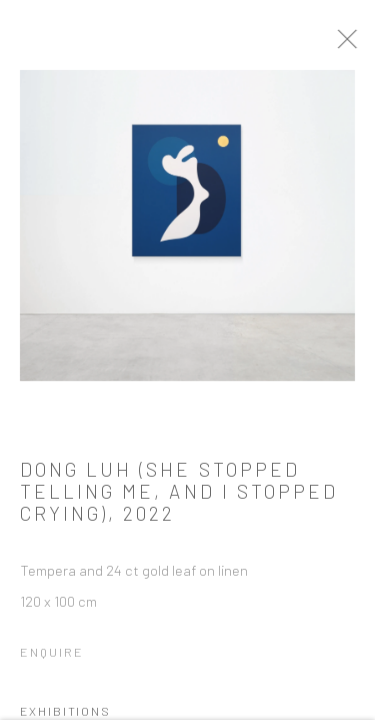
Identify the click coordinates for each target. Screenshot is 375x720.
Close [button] (351, 45)
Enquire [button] (52, 655)
